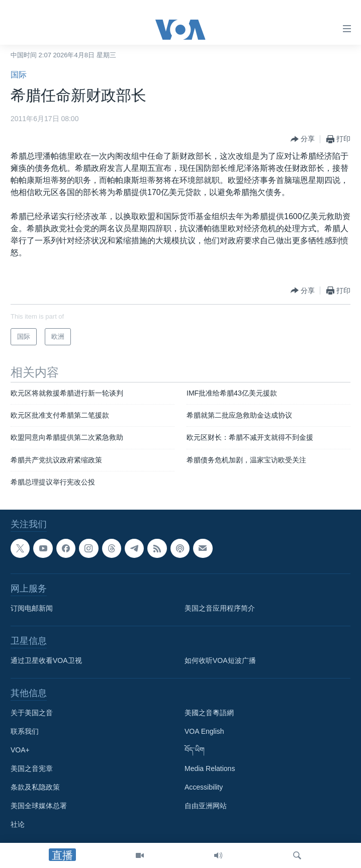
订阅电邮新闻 (32, 608)
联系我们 (25, 731)
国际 (19, 75)
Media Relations (210, 768)
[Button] (303, 139)
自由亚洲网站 (206, 806)
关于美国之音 (32, 713)
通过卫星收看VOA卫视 (46, 660)
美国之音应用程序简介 (220, 608)
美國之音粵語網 (209, 713)
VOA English (204, 731)
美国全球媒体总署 (39, 806)
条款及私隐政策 (35, 787)
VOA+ (20, 750)
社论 (18, 824)
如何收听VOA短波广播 (220, 660)
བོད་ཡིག (195, 750)
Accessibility (204, 787)
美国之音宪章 (32, 768)
